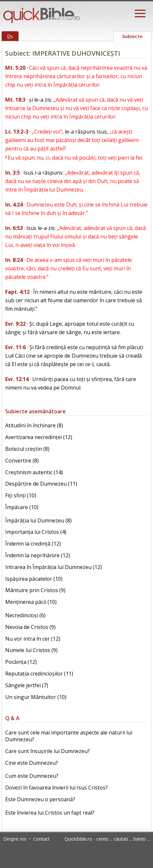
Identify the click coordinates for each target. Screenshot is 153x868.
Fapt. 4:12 (17, 292)
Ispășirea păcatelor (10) (34, 579)
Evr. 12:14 (17, 379)
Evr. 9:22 (15, 324)
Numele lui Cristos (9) (31, 650)
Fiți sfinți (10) (21, 495)
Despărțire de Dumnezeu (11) (41, 484)
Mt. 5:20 (15, 68)
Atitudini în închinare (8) (34, 425)
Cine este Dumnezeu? (32, 763)
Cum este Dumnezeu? (32, 776)
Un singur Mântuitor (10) (36, 697)
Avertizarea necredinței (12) (39, 437)
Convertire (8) (22, 461)
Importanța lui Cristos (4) (36, 532)
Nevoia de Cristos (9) (30, 627)
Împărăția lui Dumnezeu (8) (38, 520)
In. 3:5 (13, 173)
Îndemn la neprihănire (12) (38, 555)
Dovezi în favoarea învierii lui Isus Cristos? (56, 788)
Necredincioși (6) (25, 615)
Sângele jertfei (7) (27, 685)
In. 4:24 (14, 205)
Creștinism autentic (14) (34, 472)
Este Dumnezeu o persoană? (40, 799)
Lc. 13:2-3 (17, 132)
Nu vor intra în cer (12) (33, 639)
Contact (42, 839)
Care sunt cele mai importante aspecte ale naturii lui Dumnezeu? (69, 736)
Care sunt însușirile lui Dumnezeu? (48, 751)
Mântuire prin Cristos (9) (35, 590)
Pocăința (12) (21, 662)
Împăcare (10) (22, 507)
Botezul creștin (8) (27, 449)
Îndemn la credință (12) (33, 544)
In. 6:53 (14, 228)
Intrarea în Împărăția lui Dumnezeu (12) (54, 567)
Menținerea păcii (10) (31, 602)
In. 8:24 (14, 260)
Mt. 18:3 (15, 100)
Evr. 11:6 (15, 347)
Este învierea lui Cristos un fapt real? (50, 813)
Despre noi (15, 839)
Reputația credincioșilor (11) (39, 674)
